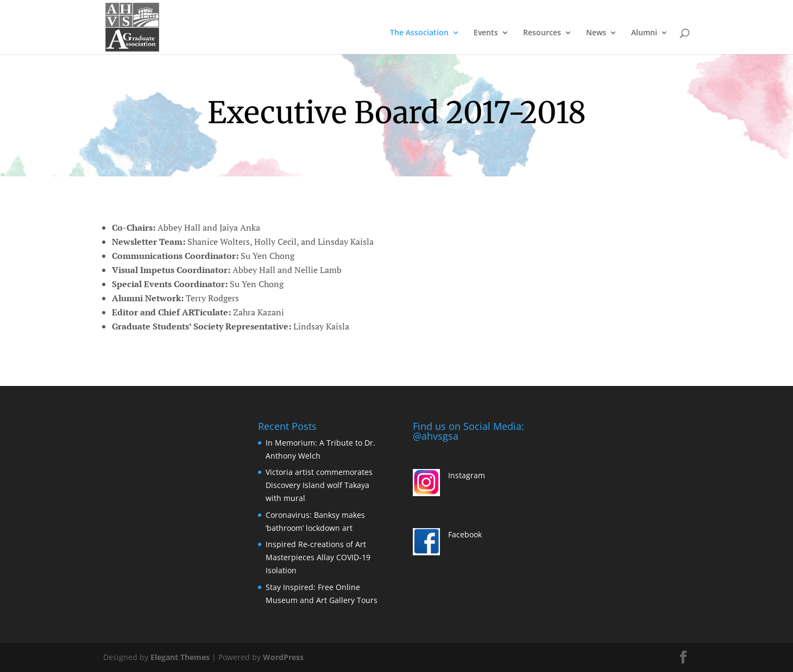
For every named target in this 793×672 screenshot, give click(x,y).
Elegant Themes (180, 657)
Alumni (644, 33)
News (596, 33)
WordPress (283, 657)
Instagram (467, 475)
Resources (542, 33)
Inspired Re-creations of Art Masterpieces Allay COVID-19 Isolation (318, 557)
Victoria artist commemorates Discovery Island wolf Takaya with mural (319, 485)
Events (486, 33)
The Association (419, 33)
